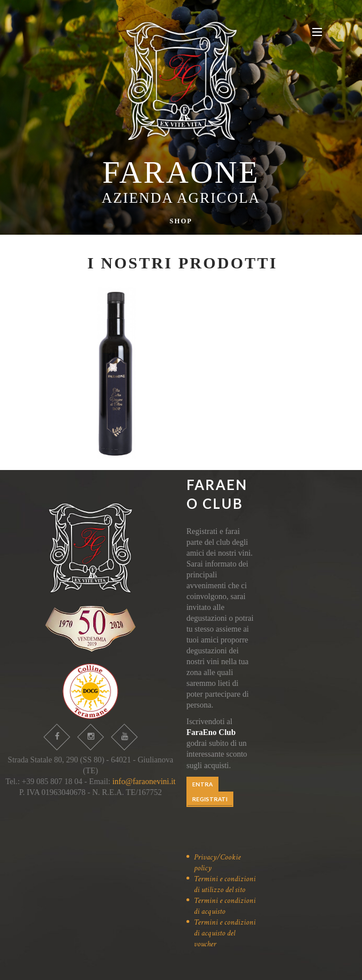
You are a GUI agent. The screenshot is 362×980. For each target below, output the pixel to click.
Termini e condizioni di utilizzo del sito (225, 884)
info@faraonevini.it (144, 782)
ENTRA (202, 784)
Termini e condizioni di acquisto (225, 906)
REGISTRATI (210, 799)
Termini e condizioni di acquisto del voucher (225, 933)
